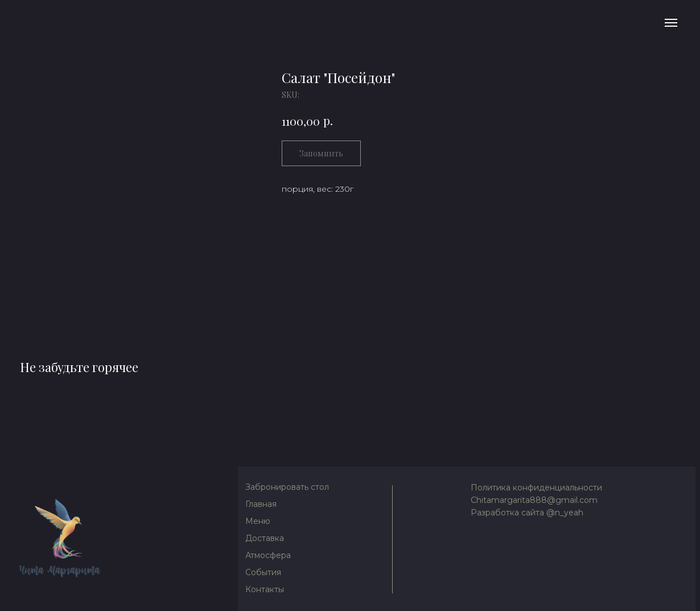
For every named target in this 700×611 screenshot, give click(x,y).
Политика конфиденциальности (536, 488)
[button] (289, 488)
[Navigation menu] (671, 23)
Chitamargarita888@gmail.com (534, 500)
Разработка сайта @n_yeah (527, 513)
